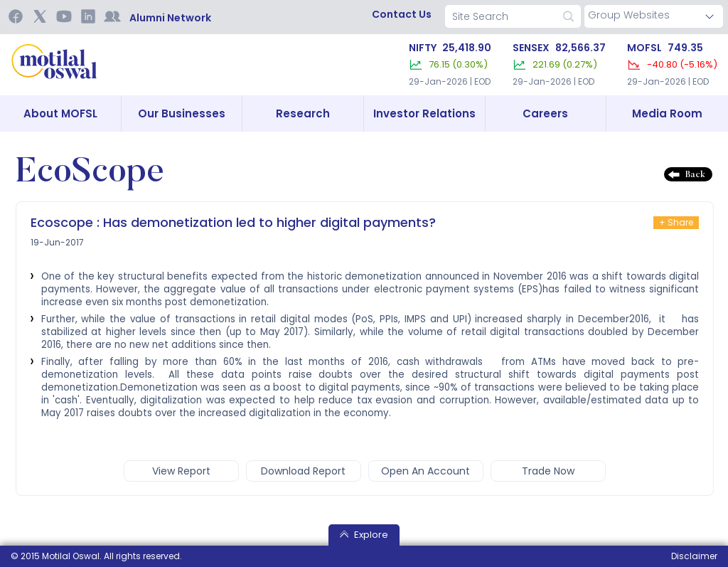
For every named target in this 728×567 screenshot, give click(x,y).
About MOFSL (60, 113)
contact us (402, 14)
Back (695, 175)
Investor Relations (424, 113)
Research (303, 113)
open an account (425, 471)
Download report (303, 471)
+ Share (676, 222)
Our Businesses (182, 113)
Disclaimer (694, 556)
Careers (545, 113)
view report (181, 471)
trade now (548, 471)
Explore (364, 535)
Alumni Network (170, 18)
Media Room (667, 113)
